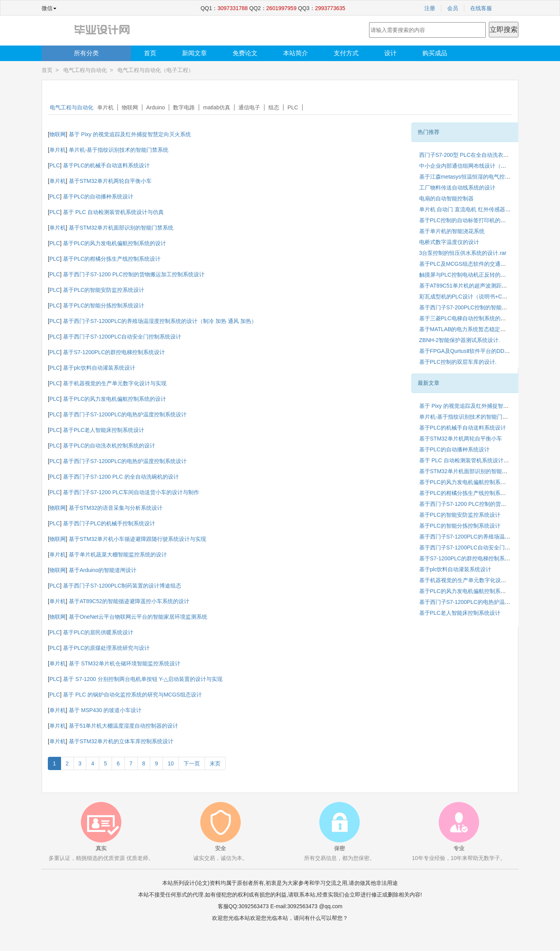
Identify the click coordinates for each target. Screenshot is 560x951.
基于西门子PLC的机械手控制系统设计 (109, 523)
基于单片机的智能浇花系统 (452, 231)
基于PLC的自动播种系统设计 (98, 197)
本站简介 (296, 53)
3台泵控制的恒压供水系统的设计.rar (463, 253)
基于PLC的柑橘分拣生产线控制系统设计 (112, 259)
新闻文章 (194, 53)
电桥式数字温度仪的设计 (449, 242)
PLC (293, 107)
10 (171, 763)
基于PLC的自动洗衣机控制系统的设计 (109, 446)
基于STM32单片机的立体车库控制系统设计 (121, 741)
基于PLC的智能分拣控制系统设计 (104, 305)
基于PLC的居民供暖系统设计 (98, 632)
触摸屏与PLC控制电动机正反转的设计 (465, 275)
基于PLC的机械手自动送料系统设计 (106, 165)
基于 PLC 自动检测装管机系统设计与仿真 (113, 212)
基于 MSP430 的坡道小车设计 (105, 710)
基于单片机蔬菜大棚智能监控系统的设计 (118, 554)
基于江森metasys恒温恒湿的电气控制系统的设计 (478, 177)
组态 (274, 107)
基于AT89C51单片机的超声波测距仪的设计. (472, 286)
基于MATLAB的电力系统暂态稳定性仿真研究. (474, 329)
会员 (453, 8)
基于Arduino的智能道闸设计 (103, 570)
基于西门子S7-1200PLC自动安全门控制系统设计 (122, 337)
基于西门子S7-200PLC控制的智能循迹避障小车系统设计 (488, 307)
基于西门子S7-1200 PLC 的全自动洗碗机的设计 (121, 477)
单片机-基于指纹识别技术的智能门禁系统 (119, 150)
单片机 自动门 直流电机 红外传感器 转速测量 (474, 209)
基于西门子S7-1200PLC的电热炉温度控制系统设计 (125, 414)
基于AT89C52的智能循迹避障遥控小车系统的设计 (129, 601)
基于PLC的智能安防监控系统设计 (104, 290)
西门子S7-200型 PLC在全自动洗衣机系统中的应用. (481, 155)
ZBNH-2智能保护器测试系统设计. (460, 340)
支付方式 (346, 53)
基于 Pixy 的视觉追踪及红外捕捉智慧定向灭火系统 (130, 134)
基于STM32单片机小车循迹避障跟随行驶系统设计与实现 (137, 539)
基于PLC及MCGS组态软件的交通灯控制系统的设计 (482, 264)
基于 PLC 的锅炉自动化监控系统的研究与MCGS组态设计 (132, 695)
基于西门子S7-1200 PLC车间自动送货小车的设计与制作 (131, 492)
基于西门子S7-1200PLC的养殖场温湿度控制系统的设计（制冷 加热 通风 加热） (160, 321)
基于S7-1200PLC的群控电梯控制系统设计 (114, 352)
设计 (390, 53)
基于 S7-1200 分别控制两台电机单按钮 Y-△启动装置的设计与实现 (143, 679)
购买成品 (435, 53)
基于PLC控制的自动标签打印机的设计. (466, 220)
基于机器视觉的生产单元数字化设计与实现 (115, 383)
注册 (430, 8)
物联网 (130, 107)
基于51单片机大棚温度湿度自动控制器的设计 (124, 726)
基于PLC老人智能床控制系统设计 (104, 430)
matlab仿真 (217, 107)
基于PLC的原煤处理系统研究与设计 (106, 648)
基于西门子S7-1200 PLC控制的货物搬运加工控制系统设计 (134, 274)
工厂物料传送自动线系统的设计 (457, 188)
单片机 (105, 107)
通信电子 (249, 107)
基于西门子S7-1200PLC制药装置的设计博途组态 (122, 586)
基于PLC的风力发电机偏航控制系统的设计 (115, 243)
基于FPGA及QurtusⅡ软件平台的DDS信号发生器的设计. (486, 351)
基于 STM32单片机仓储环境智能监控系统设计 (125, 663)
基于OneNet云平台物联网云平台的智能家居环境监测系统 (138, 617)
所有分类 (86, 53)
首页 (150, 53)
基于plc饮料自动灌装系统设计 (99, 368)
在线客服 (481, 8)
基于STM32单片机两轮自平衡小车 (110, 181)
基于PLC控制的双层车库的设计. (458, 362)
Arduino (156, 107)
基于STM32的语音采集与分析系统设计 (116, 508)
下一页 (192, 763)
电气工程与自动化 (85, 70)
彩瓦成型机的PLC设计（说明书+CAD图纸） (473, 297)
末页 (215, 763)
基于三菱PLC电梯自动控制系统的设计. (466, 318)
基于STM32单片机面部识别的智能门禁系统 (121, 228)
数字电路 (184, 107)
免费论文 (245, 53)
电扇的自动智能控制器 (446, 198)
